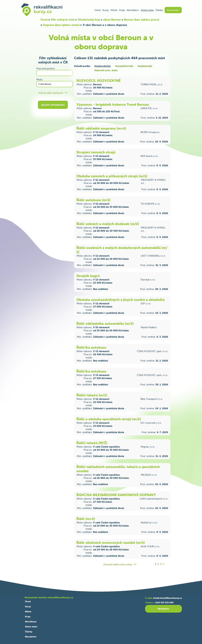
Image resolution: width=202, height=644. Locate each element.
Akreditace (133, 10)
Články (159, 10)
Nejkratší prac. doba (106, 70)
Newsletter (173, 10)
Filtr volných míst (62, 20)
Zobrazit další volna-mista (118, 564)
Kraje (122, 10)
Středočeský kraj (89, 20)
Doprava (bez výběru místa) (61, 25)
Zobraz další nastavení (51, 93)
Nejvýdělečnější (124, 66)
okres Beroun (112, 20)
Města (114, 10)
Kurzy (106, 10)
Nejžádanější (145, 66)
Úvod (97, 10)
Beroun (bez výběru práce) (142, 20)
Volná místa (147, 10)
